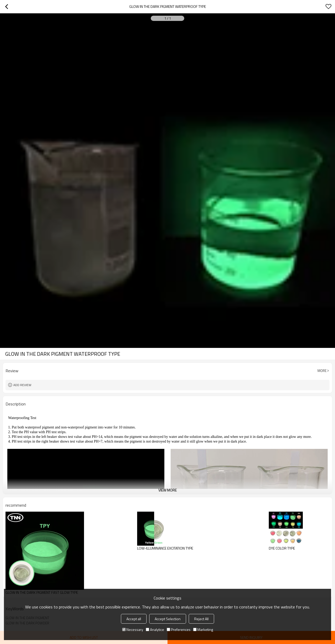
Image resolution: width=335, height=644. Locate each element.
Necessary (133, 629)
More (322, 371)
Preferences (179, 629)
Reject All (201, 619)
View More (167, 490)
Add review (22, 385)
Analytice (155, 629)
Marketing (203, 629)
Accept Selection (168, 619)
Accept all (134, 619)
